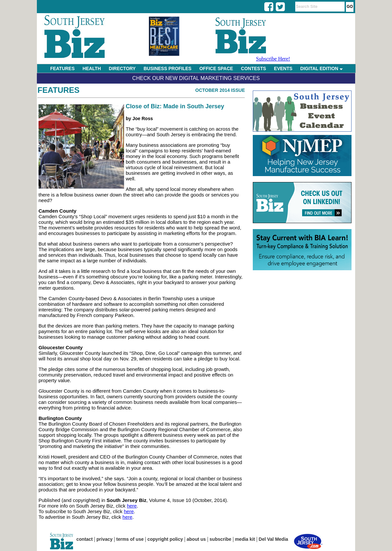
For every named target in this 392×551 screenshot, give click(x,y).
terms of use (130, 539)
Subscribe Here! (273, 59)
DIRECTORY (122, 68)
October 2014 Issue (220, 90)
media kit (245, 539)
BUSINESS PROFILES (167, 68)
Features (59, 90)
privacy (105, 539)
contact (85, 539)
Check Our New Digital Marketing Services (196, 78)
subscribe (221, 539)
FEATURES (62, 68)
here (132, 506)
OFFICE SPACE (216, 68)
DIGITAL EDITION (321, 68)
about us (196, 539)
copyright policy (165, 539)
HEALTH (92, 68)
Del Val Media (273, 539)
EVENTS (283, 68)
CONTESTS (253, 68)
